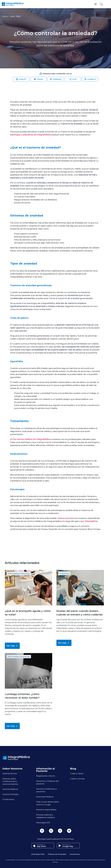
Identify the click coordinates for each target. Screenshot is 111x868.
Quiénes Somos (10, 773)
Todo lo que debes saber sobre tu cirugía (48, 803)
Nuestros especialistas (46, 810)
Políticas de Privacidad (57, 854)
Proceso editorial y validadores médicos (45, 816)
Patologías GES (43, 823)
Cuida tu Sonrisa (77, 779)
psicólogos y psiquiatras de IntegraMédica (30, 135)
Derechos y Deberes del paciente (47, 782)
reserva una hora (66, 518)
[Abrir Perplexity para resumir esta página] (55, 79)
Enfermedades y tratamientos (19, 573)
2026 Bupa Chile (38, 854)
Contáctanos (8, 799)
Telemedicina (91, 521)
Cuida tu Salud (77, 773)
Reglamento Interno (46, 776)
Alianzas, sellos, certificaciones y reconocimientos (10, 781)
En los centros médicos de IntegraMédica (30, 439)
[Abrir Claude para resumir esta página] (38, 79)
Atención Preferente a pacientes (46, 790)
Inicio (12, 16)
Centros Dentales (10, 794)
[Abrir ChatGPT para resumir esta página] (21, 79)
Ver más (12, 646)
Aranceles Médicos (45, 797)
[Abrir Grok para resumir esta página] (73, 79)
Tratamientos (64, 573)
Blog (18, 16)
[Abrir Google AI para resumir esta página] (90, 79)
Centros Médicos (10, 789)
